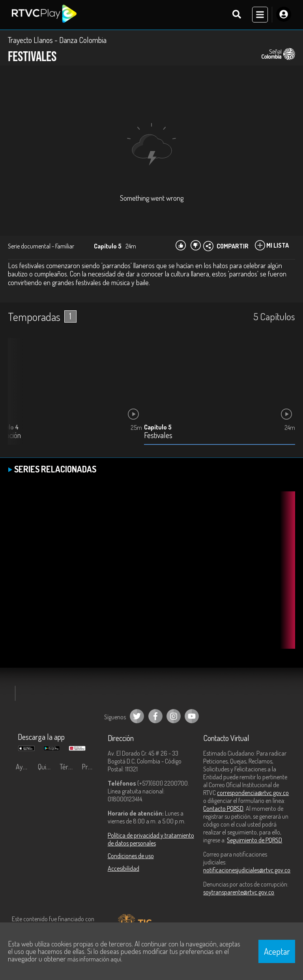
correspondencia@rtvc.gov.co (253, 793)
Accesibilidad (123, 869)
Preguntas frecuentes (91, 767)
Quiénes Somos (47, 767)
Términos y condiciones (69, 767)
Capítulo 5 (158, 427)
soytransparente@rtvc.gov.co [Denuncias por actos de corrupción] (239, 892)
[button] (18, 398)
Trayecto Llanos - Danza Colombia (57, 40)
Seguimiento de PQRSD (254, 840)
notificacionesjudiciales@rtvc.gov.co (247, 870)
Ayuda (24, 767)
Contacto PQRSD (223, 809)
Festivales (158, 436)
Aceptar (277, 951)
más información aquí (94, 959)
